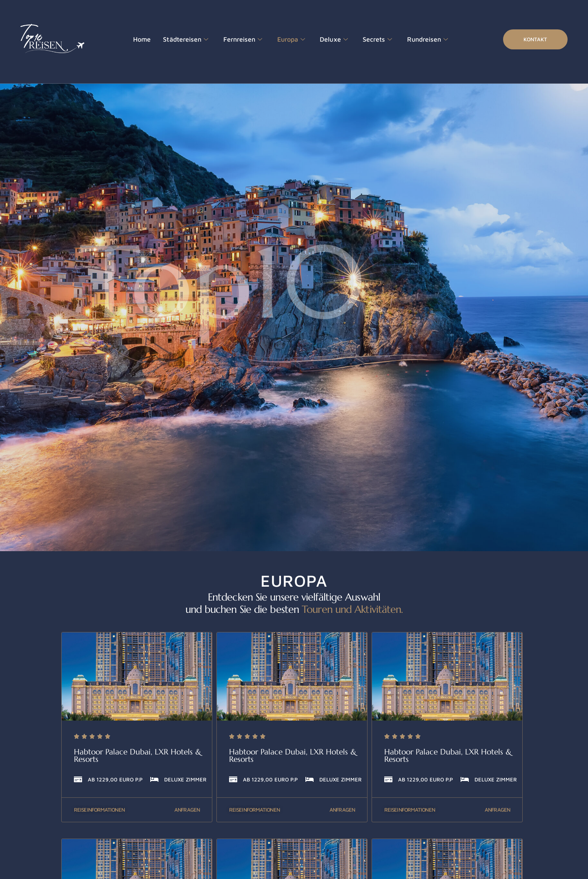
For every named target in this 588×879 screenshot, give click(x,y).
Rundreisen (415, 40)
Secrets (367, 40)
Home (141, 39)
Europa (284, 40)
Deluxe (325, 40)
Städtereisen (183, 40)
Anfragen (187, 810)
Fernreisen (237, 40)
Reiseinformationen (99, 810)
